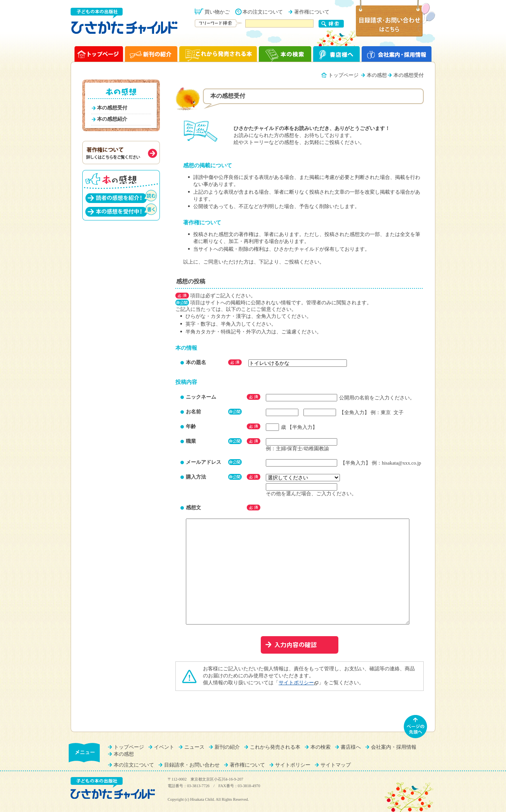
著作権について (312, 12)
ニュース (194, 747)
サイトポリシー (296, 683)
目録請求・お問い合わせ (192, 765)
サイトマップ (336, 765)
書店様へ (351, 747)
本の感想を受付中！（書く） (121, 210)
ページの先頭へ (416, 727)
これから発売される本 (275, 747)
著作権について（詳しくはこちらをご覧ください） (121, 153)
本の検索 (321, 747)
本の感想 (377, 75)
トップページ (343, 75)
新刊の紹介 (227, 747)
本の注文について (263, 12)
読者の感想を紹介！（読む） (121, 196)
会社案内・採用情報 (394, 747)
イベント (164, 747)
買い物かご (217, 12)
